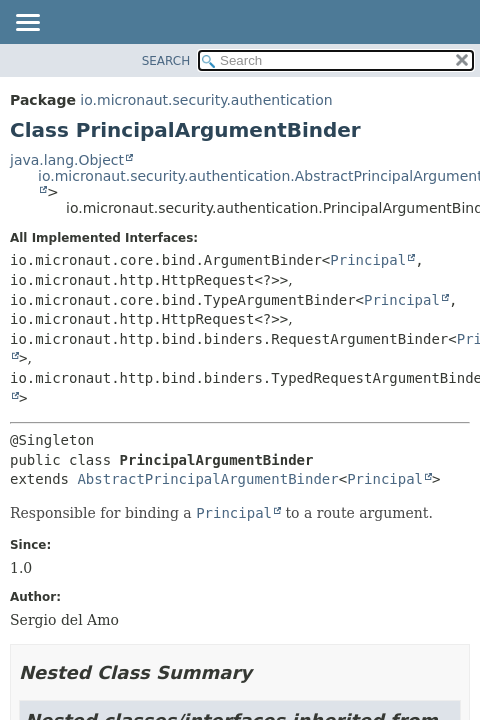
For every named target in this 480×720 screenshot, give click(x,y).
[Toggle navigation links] (27, 24)
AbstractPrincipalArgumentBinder (207, 479)
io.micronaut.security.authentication (206, 100)
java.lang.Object (67, 160)
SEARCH (166, 61)
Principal (368, 260)
